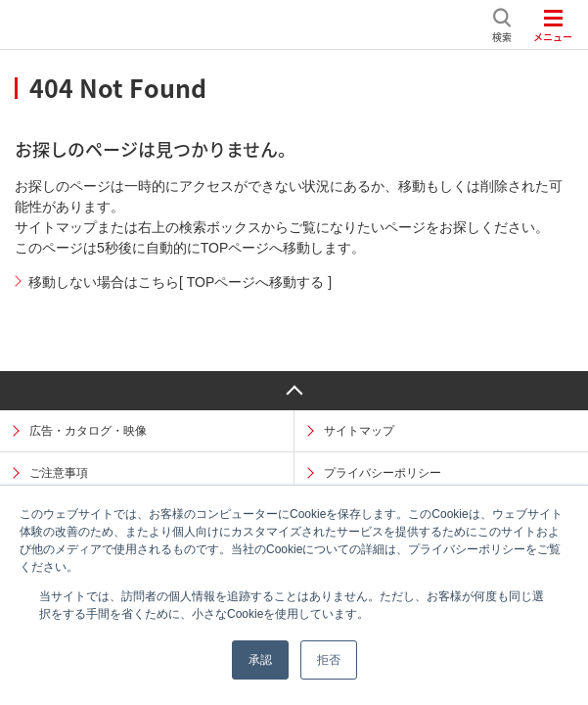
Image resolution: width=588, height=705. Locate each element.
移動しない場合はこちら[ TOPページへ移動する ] (180, 282)
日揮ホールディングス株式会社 (248, 24)
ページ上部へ (294, 391)
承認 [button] (260, 660)
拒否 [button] (329, 660)
